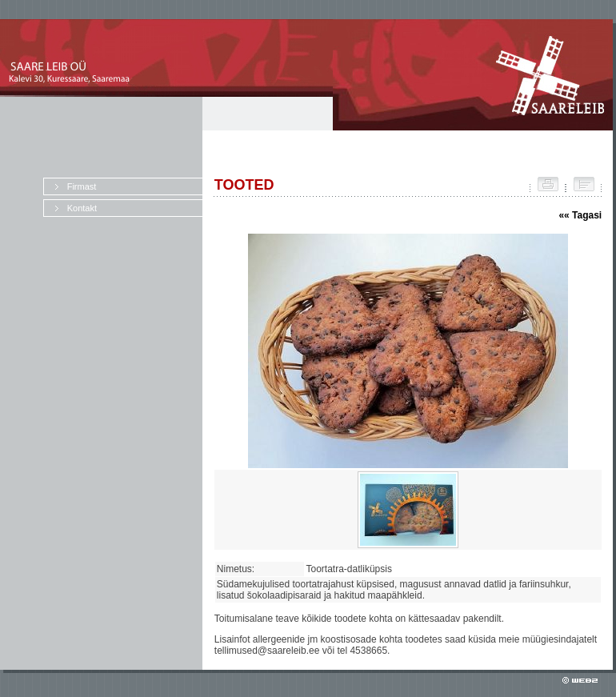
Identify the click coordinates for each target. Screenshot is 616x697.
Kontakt (82, 208)
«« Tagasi (580, 215)
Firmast (82, 186)
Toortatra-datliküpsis (352, 569)
